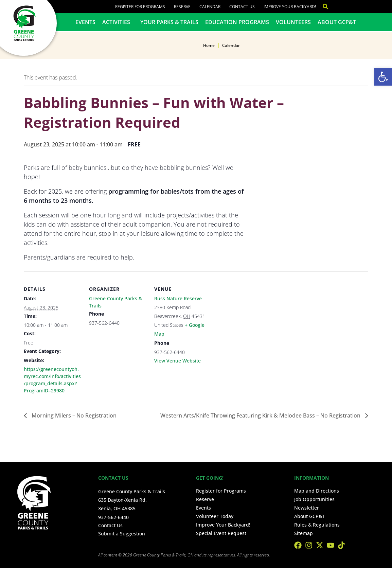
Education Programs (237, 22)
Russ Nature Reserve (178, 298)
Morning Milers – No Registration (73, 415)
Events (85, 22)
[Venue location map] (255, 318)
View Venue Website (177, 361)
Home (209, 45)
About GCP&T (337, 22)
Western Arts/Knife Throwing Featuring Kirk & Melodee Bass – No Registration (261, 415)
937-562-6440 (113, 517)
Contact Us (242, 7)
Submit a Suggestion (122, 534)
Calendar (210, 7)
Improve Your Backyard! (290, 7)
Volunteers (293, 22)
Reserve (182, 7)
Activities (118, 22)
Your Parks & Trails (169, 22)
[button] (383, 77)
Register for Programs (140, 7)
